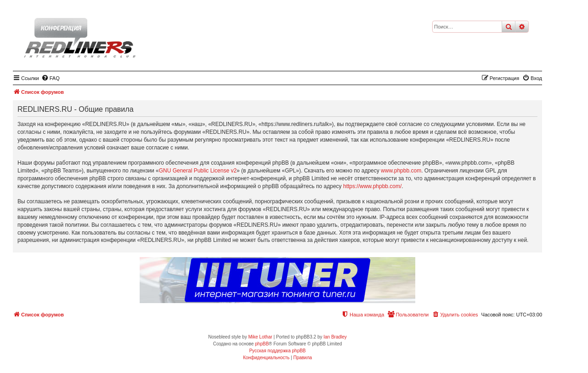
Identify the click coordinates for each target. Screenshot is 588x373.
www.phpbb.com (401, 171)
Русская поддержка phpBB (277, 351)
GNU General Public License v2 (198, 171)
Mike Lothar (260, 337)
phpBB (262, 344)
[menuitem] (51, 78)
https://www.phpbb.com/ (372, 186)
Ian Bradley (335, 337)
